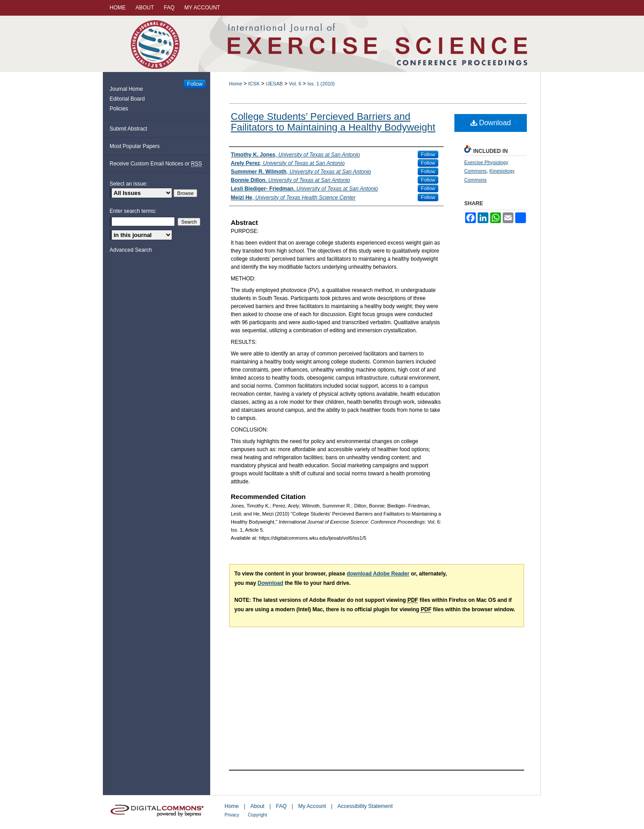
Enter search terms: (133, 211)
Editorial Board (127, 99)
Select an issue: (129, 184)
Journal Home (126, 89)
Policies (119, 109)
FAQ (281, 806)
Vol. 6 (295, 84)
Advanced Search (131, 250)
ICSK (254, 84)
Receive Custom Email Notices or (156, 164)
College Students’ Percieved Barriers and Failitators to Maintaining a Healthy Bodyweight (333, 122)
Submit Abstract (128, 129)
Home (235, 84)
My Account (312, 806)
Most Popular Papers (135, 146)
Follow (428, 154)
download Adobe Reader (378, 574)
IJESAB (274, 84)
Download (491, 123)
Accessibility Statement (365, 806)
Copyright (257, 815)
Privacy (232, 815)
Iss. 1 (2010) (321, 84)
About (257, 806)
